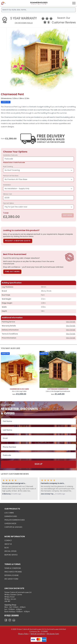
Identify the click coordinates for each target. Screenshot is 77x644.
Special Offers (10, 551)
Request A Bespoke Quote (18, 241)
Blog (7, 548)
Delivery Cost (38, 197)
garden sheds (10, 524)
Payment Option (38, 206)
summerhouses (11, 517)
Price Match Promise (13, 572)
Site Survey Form (11, 579)
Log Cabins (9, 513)
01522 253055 (12, 616)
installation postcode (38, 159)
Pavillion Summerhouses (15, 520)
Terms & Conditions (13, 568)
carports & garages (13, 527)
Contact (8, 541)
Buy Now (68, 215)
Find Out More (12, 272)
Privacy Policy (23, 634)
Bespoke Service (11, 555)
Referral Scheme (12, 576)
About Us (8, 544)
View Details (71, 322)
